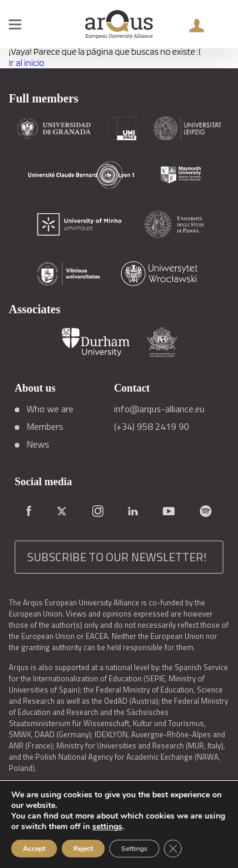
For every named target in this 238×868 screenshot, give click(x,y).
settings (107, 827)
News (38, 444)
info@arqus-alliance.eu (159, 409)
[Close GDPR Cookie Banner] (173, 849)
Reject (83, 849)
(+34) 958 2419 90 (152, 426)
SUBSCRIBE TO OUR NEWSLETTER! (117, 557)
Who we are (50, 409)
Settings (134, 849)
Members (45, 426)
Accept (34, 849)
